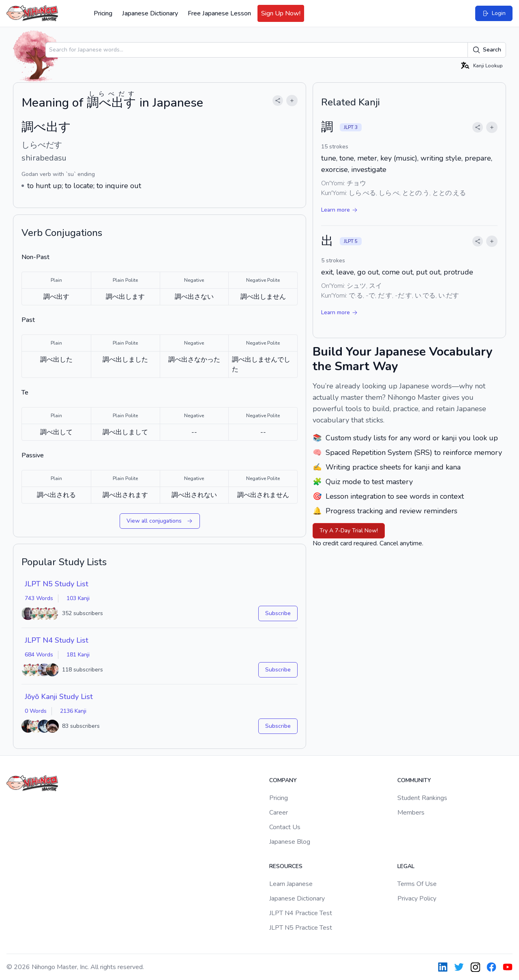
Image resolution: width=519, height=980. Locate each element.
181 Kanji (78, 655)
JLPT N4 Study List (57, 640)
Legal (406, 866)
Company (283, 780)
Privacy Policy (417, 899)
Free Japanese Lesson (219, 13)
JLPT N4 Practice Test (301, 913)
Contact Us (285, 827)
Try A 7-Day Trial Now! (349, 531)
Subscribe (278, 613)
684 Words (39, 655)
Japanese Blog (290, 842)
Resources (286, 866)
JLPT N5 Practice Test (301, 928)
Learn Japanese (291, 884)
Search (487, 50)
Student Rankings (422, 798)
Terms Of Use (417, 884)
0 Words (36, 711)
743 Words (39, 598)
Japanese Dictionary (150, 13)
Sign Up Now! (281, 13)
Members (411, 813)
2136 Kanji (73, 711)
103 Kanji (78, 598)
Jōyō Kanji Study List (59, 697)
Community (414, 780)
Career (279, 813)
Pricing (103, 13)
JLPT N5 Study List (57, 584)
